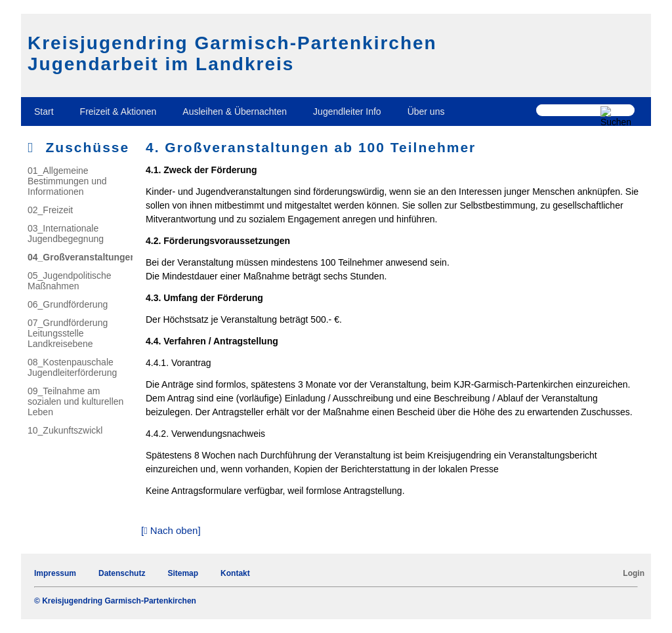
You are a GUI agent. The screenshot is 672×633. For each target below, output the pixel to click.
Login (634, 573)
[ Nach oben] (171, 530)
